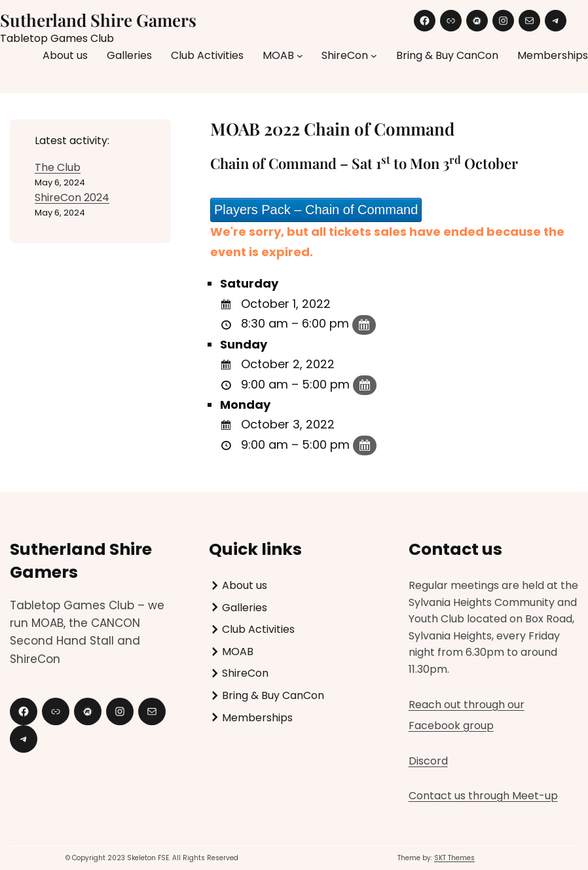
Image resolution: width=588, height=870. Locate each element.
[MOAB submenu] (300, 56)
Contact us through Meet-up (483, 796)
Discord (428, 761)
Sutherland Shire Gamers (98, 20)
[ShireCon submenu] (374, 56)
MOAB (278, 55)
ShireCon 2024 (72, 198)
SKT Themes (454, 858)
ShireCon (345, 55)
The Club (58, 167)
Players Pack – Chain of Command (316, 210)
